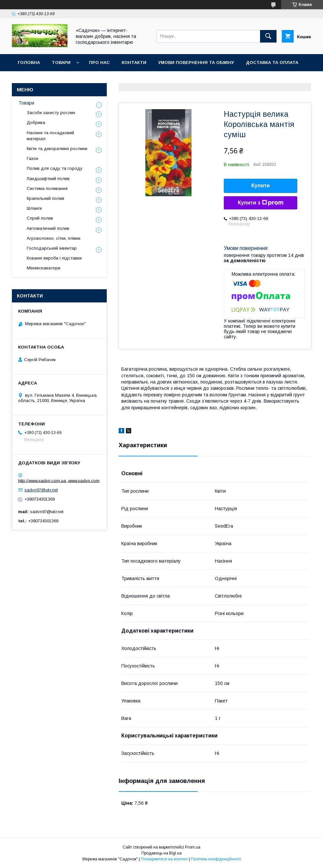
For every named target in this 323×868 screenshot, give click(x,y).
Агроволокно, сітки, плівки (54, 238)
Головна (29, 62)
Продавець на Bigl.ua (161, 853)
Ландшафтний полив (48, 179)
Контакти (134, 62)
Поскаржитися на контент (164, 859)
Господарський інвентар (52, 248)
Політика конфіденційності (216, 859)
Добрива (36, 123)
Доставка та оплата (272, 62)
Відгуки (27, 80)
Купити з (260, 203)
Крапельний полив (45, 198)
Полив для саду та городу (55, 168)
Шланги (34, 208)
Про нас (99, 62)
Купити (261, 186)
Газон (32, 158)
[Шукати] (268, 36)
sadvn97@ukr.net (41, 490)
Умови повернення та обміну (196, 62)
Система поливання (47, 188)
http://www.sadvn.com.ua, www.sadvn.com (59, 480)
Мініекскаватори (44, 268)
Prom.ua (193, 847)
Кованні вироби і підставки (54, 258)
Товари (61, 62)
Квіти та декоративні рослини (57, 149)
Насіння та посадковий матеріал (50, 136)
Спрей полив (40, 218)
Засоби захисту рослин (51, 113)
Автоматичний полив (48, 228)
